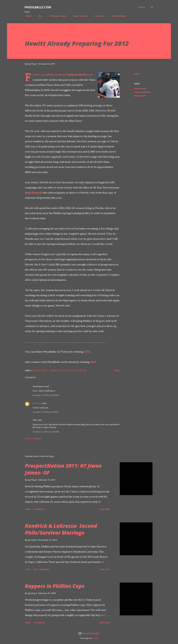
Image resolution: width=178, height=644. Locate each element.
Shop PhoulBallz (117, 16)
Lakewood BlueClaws (142, 92)
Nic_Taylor (95, 638)
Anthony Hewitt (77, 75)
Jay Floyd (37, 403)
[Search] (141, 7)
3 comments (39, 623)
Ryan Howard (33, 193)
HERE (87, 352)
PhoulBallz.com (38, 7)
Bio (39, 16)
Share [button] (137, 74)
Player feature (140, 96)
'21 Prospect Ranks (56, 16)
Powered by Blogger (89, 633)
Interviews (98, 16)
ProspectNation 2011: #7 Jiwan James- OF (63, 469)
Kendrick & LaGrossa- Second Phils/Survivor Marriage (61, 529)
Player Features (79, 16)
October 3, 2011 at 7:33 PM (45, 412)
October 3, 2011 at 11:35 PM (46, 432)
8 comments (39, 509)
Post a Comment (33, 438)
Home (27, 16)
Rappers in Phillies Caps (55, 586)
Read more (105, 509)
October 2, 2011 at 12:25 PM (46, 395)
